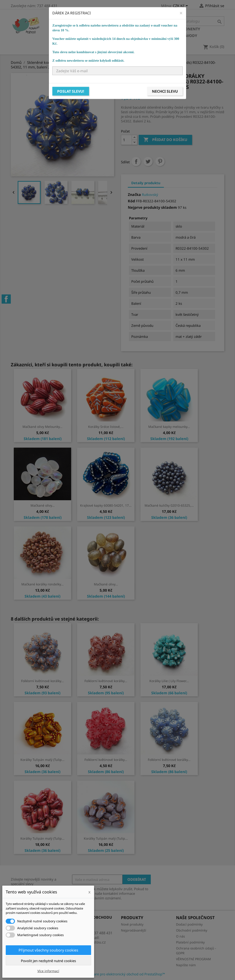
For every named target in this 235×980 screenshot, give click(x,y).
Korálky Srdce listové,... (106, 427)
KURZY (170, 36)
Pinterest (160, 161)
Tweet (148, 161)
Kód (131, 201)
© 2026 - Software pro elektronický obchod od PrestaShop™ (117, 974)
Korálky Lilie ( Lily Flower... (169, 681)
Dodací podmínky (189, 924)
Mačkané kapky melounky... (169, 427)
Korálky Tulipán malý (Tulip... (42, 760)
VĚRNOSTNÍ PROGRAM (193, 959)
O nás (180, 936)
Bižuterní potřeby (72, 36)
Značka (134, 195)
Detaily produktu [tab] (146, 183)
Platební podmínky (190, 942)
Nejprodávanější (134, 930)
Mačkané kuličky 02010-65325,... (169, 505)
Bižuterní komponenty (176, 29)
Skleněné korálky (89, 29)
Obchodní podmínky (192, 930)
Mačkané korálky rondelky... (42, 584)
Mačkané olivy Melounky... (42, 427)
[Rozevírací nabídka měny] (181, 6)
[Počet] (126, 140)
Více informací (48, 971)
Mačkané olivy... (43, 505)
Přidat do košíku (165, 140)
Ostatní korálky (130, 29)
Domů (59, 29)
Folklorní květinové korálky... (42, 681)
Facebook (6, 299)
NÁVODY (189, 36)
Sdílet (136, 161)
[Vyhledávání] (195, 21)
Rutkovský (150, 195)
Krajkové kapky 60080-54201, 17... (106, 505)
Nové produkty (132, 924)
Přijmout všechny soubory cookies (48, 950)
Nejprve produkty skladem (152, 207)
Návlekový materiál (117, 36)
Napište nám (186, 965)
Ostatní (151, 36)
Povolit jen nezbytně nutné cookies (48, 961)
